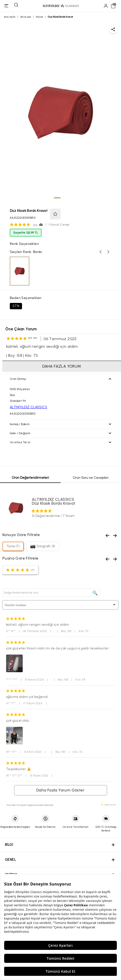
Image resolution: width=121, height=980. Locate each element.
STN (16, 306)
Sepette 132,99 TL (26, 233)
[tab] (57, 198)
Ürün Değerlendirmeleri (30, 478)
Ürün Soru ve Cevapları (91, 478)
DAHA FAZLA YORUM (62, 366)
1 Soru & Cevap (59, 225)
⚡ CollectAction (109, 805)
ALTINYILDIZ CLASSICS (28, 407)
